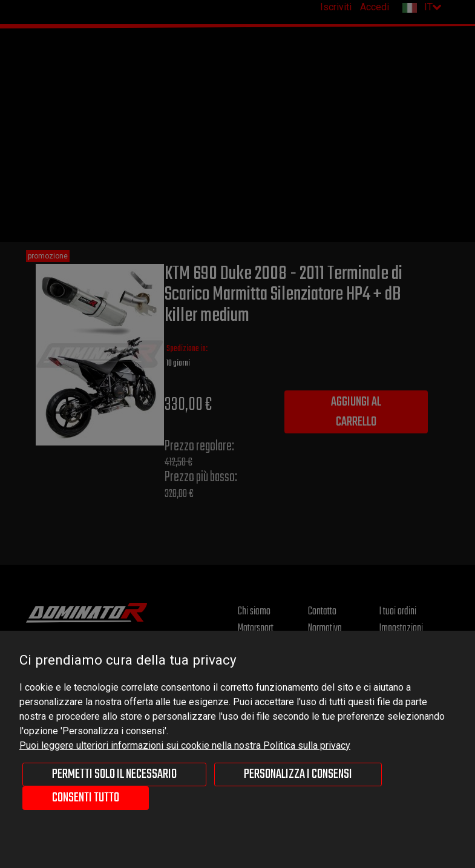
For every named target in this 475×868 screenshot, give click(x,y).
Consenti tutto (86, 798)
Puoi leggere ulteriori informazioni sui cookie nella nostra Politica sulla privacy (185, 745)
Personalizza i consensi (298, 774)
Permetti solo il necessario (114, 774)
